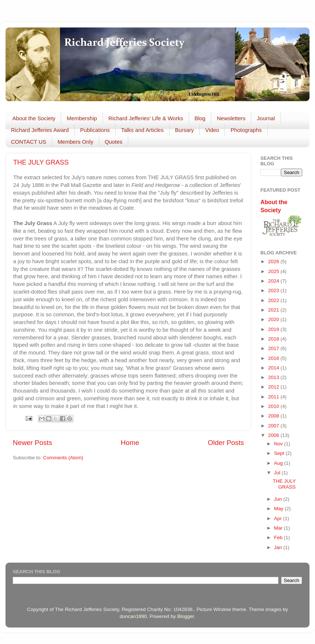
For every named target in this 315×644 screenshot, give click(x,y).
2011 (274, 397)
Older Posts (226, 443)
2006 (274, 435)
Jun (279, 499)
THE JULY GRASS (41, 162)
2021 (274, 310)
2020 (274, 319)
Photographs (246, 130)
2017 (274, 348)
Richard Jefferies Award (40, 130)
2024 (274, 281)
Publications (95, 130)
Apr (279, 518)
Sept (280, 453)
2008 (274, 416)
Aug (279, 463)
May (279, 509)
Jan (279, 547)
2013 (274, 377)
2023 (274, 290)
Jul (278, 473)
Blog (200, 118)
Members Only (75, 142)
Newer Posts (32, 443)
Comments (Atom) (63, 458)
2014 (274, 368)
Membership (82, 118)
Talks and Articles (142, 130)
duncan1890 (133, 616)
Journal (266, 118)
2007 (274, 426)
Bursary (185, 130)
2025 (274, 271)
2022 (274, 300)
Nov (279, 444)
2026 (274, 262)
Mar (279, 528)
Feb (279, 538)
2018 (274, 339)
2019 (274, 329)
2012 (274, 387)
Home (130, 443)
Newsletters (231, 118)
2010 (274, 406)
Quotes (114, 142)
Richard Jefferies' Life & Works (146, 118)
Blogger (186, 616)
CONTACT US (29, 142)
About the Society (34, 118)
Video (212, 130)
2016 (274, 358)
